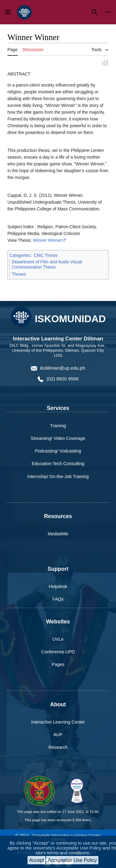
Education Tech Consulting (58, 464)
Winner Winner (47, 241)
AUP (58, 735)
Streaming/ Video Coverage (58, 439)
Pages (58, 665)
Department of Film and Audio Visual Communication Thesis (47, 265)
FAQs (58, 599)
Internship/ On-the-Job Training (58, 477)
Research (58, 748)
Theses (19, 274)
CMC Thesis (46, 256)
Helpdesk (58, 587)
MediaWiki (58, 534)
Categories (20, 256)
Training (58, 426)
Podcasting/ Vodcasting (58, 451)
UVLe (58, 639)
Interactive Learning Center (58, 722)
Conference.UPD (58, 652)
